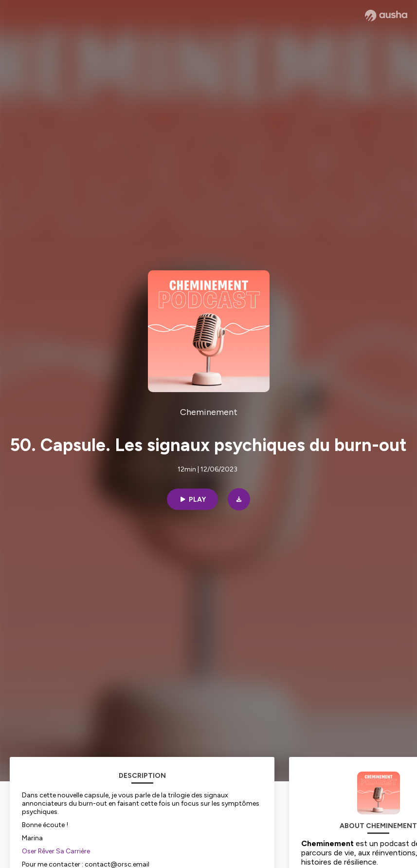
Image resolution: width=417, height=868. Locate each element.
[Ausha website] (386, 16)
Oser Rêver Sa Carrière (56, 851)
